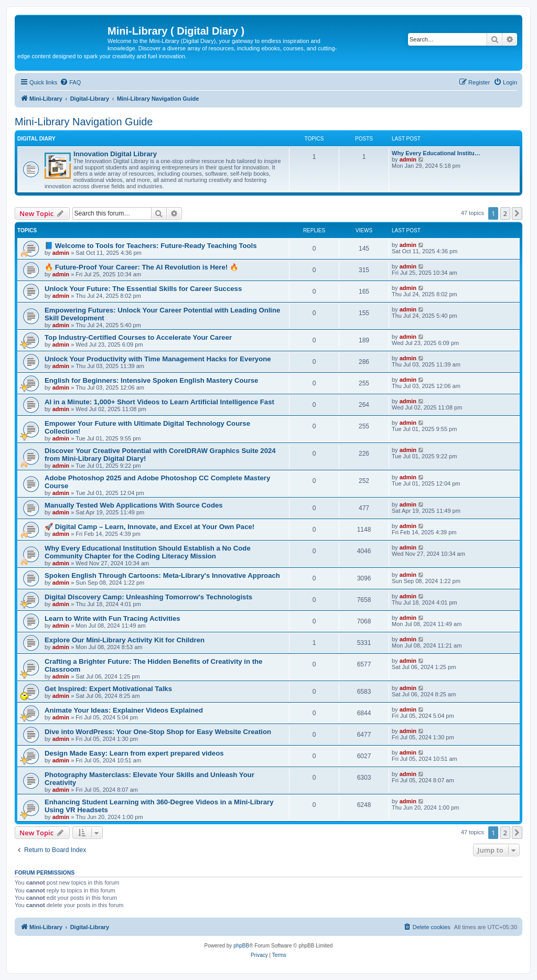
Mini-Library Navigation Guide (84, 122)
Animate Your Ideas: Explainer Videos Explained (124, 710)
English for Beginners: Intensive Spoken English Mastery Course (151, 380)
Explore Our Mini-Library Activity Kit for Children (125, 640)
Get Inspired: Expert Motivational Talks (108, 689)
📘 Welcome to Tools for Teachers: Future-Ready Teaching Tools (151, 246)
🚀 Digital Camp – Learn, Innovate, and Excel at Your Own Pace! (149, 527)
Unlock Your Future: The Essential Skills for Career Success (143, 289)
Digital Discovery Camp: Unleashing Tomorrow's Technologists (148, 597)
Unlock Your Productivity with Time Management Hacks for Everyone (158, 359)
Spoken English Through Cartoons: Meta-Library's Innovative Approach (162, 575)
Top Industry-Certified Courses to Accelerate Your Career (138, 337)
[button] (517, 213)
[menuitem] (70, 82)
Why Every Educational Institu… (436, 153)
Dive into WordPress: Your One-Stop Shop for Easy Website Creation (158, 732)
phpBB (241, 946)
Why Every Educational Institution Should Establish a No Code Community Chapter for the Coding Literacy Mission (148, 552)
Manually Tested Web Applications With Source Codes (134, 505)
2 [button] (505, 213)
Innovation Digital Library (115, 154)
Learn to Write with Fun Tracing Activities (112, 618)
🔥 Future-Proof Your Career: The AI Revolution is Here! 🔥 (141, 267)
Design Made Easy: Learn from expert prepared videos (134, 753)
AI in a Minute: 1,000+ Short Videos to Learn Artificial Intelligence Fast (159, 402)
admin (408, 159)
